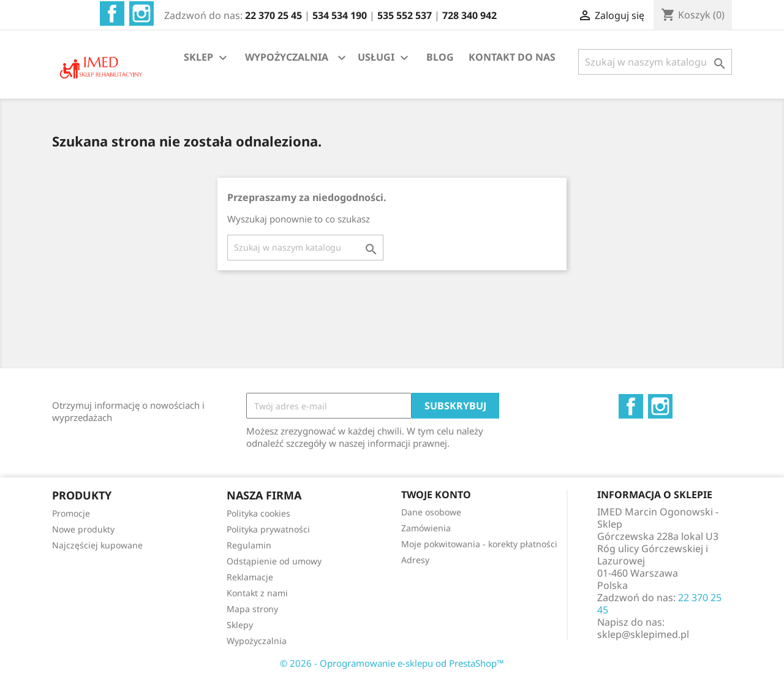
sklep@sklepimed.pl (643, 634)
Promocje (71, 513)
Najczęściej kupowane (97, 545)
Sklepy (240, 625)
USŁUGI (385, 58)
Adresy (415, 560)
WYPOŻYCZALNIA (287, 57)
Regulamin (249, 545)
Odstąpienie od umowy (274, 561)
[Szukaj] (655, 62)
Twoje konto (436, 495)
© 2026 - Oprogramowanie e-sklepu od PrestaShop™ (392, 663)
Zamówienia (426, 528)
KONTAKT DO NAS (512, 57)
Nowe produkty (83, 529)
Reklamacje (250, 577)
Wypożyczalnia (257, 641)
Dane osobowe (431, 512)
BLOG (440, 57)
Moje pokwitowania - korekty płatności (479, 544)
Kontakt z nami (257, 593)
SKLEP (207, 58)
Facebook (112, 13)
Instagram (141, 13)
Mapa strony (252, 609)
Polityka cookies (258, 513)
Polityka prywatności (268, 529)
